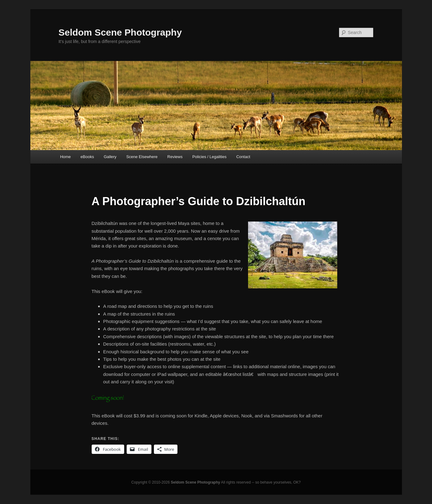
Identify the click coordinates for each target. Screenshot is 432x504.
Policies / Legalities (209, 157)
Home (65, 157)
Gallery (110, 157)
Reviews (175, 157)
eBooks (87, 157)
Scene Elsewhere (142, 157)
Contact (243, 157)
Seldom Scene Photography (120, 32)
